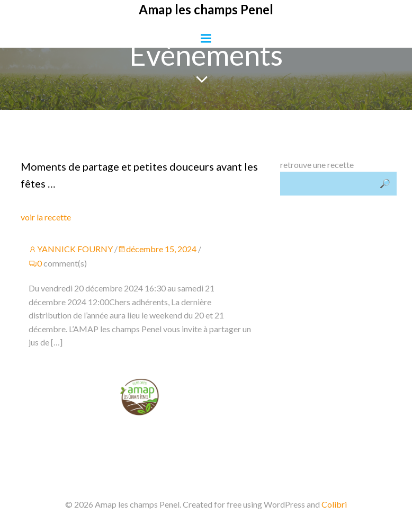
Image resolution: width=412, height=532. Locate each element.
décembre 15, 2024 (157, 249)
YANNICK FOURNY (71, 249)
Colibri (334, 504)
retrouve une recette (317, 165)
